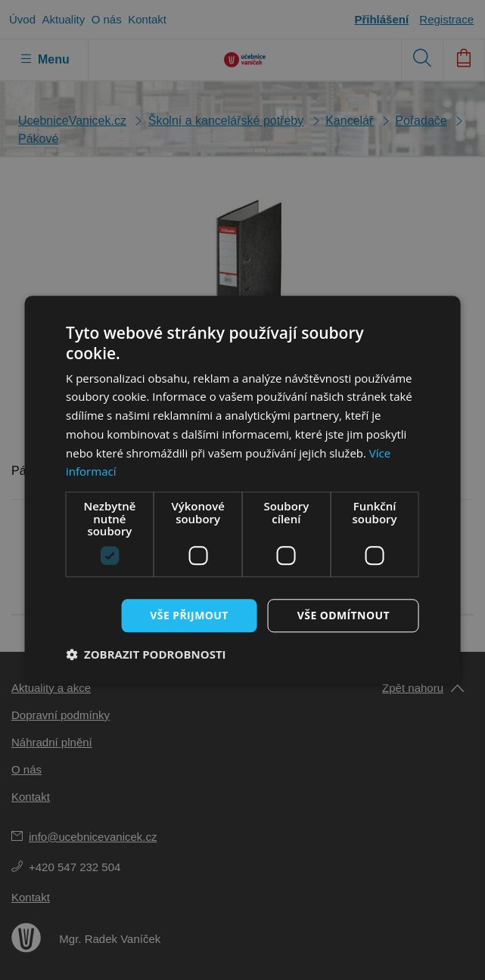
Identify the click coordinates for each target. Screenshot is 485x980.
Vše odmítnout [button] (344, 615)
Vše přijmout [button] (189, 615)
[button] (146, 655)
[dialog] (242, 490)
